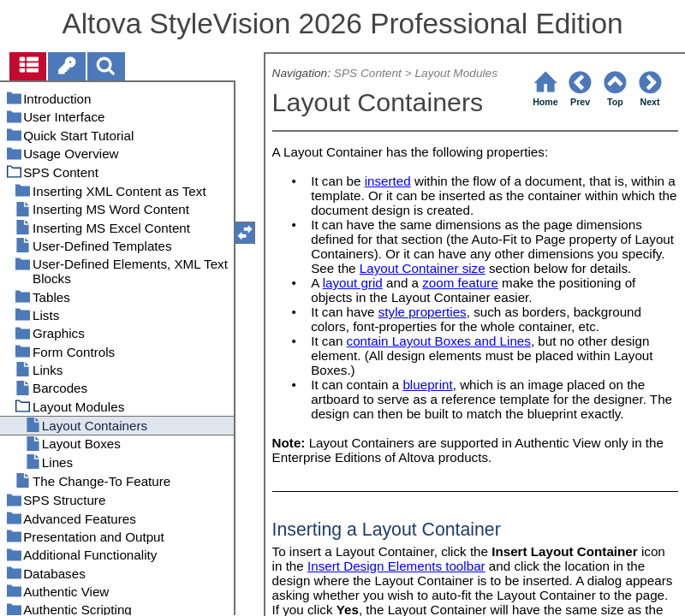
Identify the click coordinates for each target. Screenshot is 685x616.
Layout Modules (456, 73)
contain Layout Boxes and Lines (439, 341)
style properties (423, 312)
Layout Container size (423, 268)
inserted (388, 181)
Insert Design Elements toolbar (396, 566)
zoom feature (460, 283)
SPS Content (368, 73)
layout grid (353, 283)
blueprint (427, 385)
